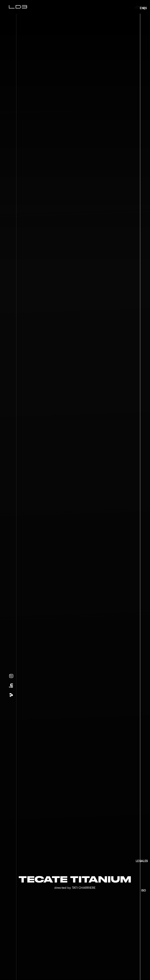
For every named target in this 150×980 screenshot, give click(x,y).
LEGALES (142, 861)
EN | (142, 8)
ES (145, 8)
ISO (144, 891)
